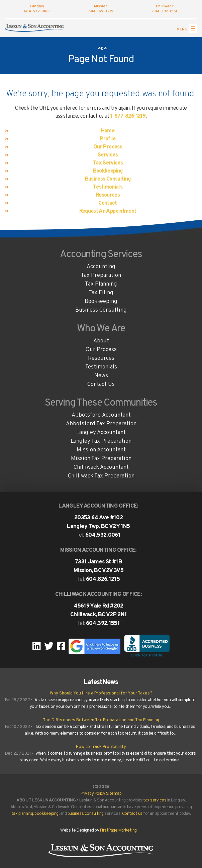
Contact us (132, 814)
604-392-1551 (164, 9)
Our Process (108, 147)
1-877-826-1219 (128, 116)
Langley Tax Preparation (101, 441)
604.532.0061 (103, 535)
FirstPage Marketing (118, 831)
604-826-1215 (101, 9)
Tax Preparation (101, 276)
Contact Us (101, 385)
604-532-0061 (37, 9)
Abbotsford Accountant (101, 415)
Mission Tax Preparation (101, 459)
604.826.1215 (103, 579)
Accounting (101, 267)
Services (108, 155)
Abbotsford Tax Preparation (101, 424)
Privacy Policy (93, 794)
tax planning (22, 814)
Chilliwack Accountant (101, 467)
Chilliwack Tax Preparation (101, 476)
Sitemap (114, 794)
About (101, 341)
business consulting (86, 814)
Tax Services (108, 163)
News (101, 376)
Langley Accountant (101, 433)
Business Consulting (108, 179)
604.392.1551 (103, 624)
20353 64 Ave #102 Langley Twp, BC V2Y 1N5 (98, 522)
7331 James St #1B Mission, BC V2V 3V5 (98, 566)
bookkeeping (46, 814)
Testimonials (108, 187)
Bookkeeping (108, 171)
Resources (108, 195)
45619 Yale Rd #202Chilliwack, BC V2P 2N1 (99, 611)
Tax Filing (101, 293)
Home (108, 131)
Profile (108, 139)
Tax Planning (101, 284)
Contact (108, 203)
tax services (155, 800)
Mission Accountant (101, 450)
